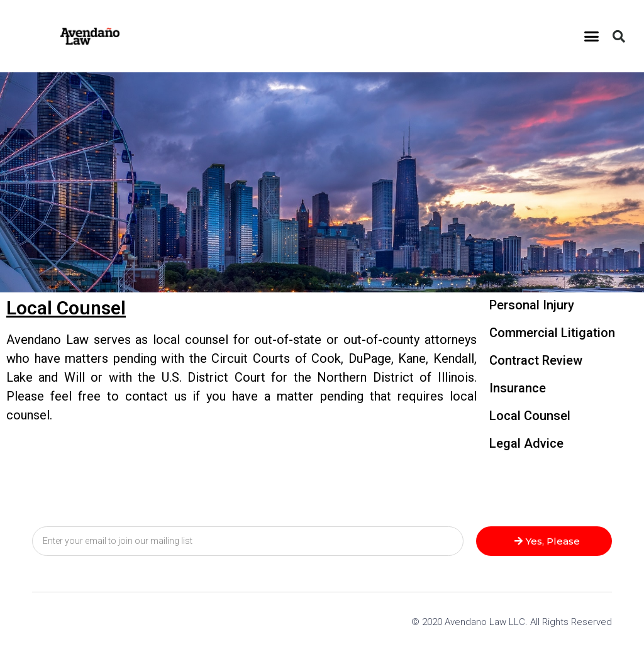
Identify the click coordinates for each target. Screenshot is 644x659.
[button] (592, 36)
